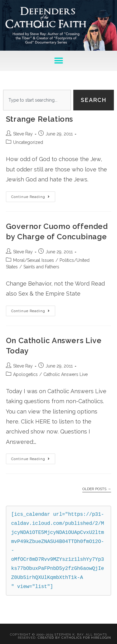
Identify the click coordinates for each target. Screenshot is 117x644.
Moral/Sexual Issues (34, 260)
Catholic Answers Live (66, 374)
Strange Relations (39, 119)
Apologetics (25, 374)
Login (105, 638)
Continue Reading (33, 195)
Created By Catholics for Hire (69, 638)
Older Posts (97, 489)
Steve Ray (23, 134)
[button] (58, 61)
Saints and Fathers (41, 267)
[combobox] (37, 100)
